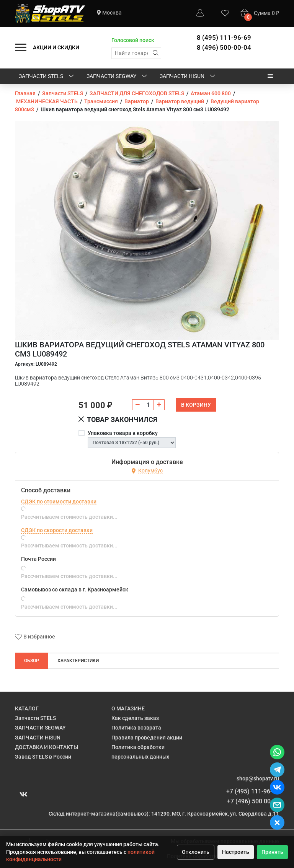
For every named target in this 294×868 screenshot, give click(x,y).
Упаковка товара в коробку (123, 433)
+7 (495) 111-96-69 (253, 791)
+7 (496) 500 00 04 (253, 801)
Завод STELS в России (43, 757)
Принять (272, 852)
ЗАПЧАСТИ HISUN (188, 77)
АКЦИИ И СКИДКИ (56, 47)
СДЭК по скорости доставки (57, 530)
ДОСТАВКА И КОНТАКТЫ (47, 747)
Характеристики (78, 661)
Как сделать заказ (135, 718)
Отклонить (196, 852)
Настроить (236, 852)
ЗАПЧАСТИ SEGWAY (117, 77)
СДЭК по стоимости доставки (59, 502)
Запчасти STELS (47, 77)
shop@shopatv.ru (258, 778)
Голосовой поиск (133, 40)
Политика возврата (136, 728)
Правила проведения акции (147, 738)
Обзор (32, 661)
